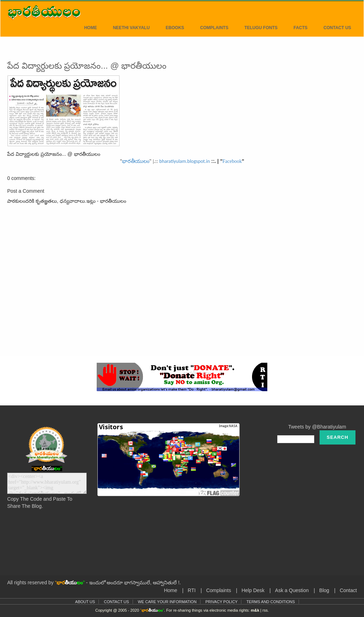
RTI (192, 590)
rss (265, 610)
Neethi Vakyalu (131, 28)
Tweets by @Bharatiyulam (317, 427)
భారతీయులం (136, 161)
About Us (85, 602)
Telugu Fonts (261, 28)
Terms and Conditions (271, 602)
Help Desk (253, 590)
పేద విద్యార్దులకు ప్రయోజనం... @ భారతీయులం (87, 66)
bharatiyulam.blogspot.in (184, 161)
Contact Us (337, 28)
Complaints (214, 28)
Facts (301, 28)
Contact (348, 590)
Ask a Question (292, 590)
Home (91, 28)
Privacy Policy (222, 602)
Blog (324, 590)
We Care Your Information (167, 602)
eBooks (175, 28)
